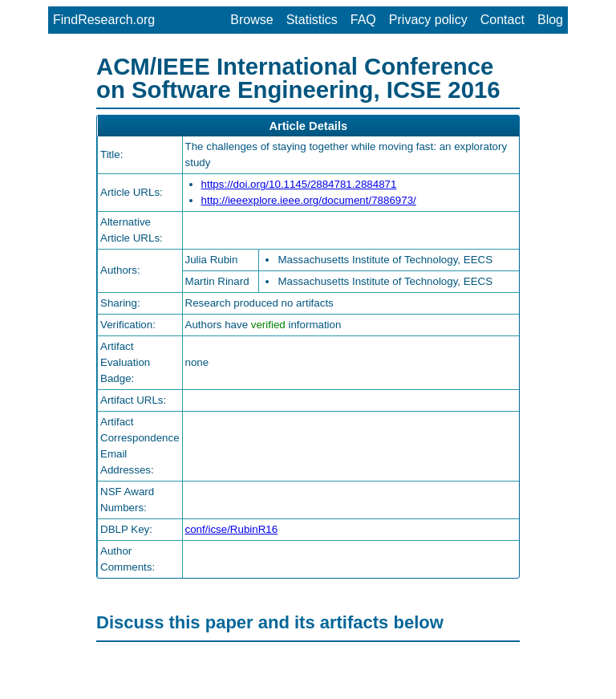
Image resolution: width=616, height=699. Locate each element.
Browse (251, 20)
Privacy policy (428, 20)
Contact (503, 20)
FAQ (363, 20)
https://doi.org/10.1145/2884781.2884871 (299, 184)
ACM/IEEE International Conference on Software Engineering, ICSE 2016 (298, 78)
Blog (550, 20)
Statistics (312, 20)
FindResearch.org (104, 20)
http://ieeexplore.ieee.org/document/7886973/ (309, 200)
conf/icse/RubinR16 (232, 529)
